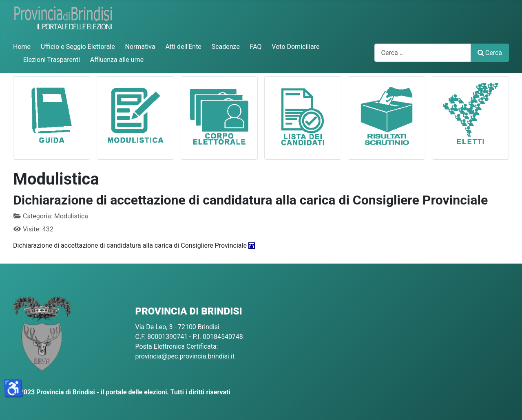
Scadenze (226, 47)
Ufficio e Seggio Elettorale (78, 47)
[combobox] (423, 53)
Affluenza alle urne (117, 60)
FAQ (256, 47)
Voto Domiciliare (295, 47)
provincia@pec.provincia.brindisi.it (185, 356)
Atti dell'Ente (183, 47)
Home (22, 47)
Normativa (140, 47)
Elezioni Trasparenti (52, 60)
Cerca (490, 53)
